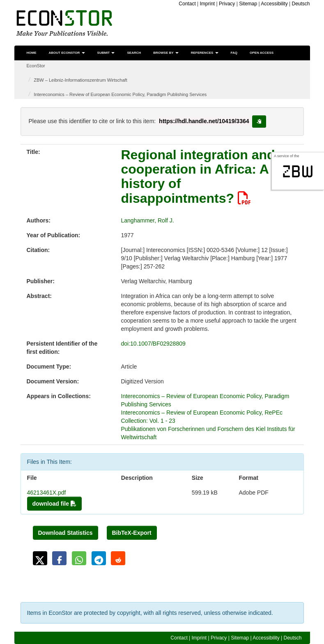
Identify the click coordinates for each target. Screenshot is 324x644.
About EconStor (67, 53)
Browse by (166, 53)
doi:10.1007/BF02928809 (153, 344)
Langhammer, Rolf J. (148, 220)
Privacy (227, 4)
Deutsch (301, 4)
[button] (40, 558)
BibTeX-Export (132, 533)
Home (32, 53)
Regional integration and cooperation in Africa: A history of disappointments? (198, 176)
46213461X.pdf (47, 493)
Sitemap (248, 4)
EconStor (36, 66)
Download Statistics (65, 533)
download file (54, 504)
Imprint (208, 4)
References (205, 53)
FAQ (234, 53)
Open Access (262, 53)
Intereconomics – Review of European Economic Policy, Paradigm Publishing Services (120, 94)
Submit (106, 53)
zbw (298, 172)
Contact (187, 4)
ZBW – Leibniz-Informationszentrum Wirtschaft (80, 80)
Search (134, 53)
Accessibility (274, 4)
